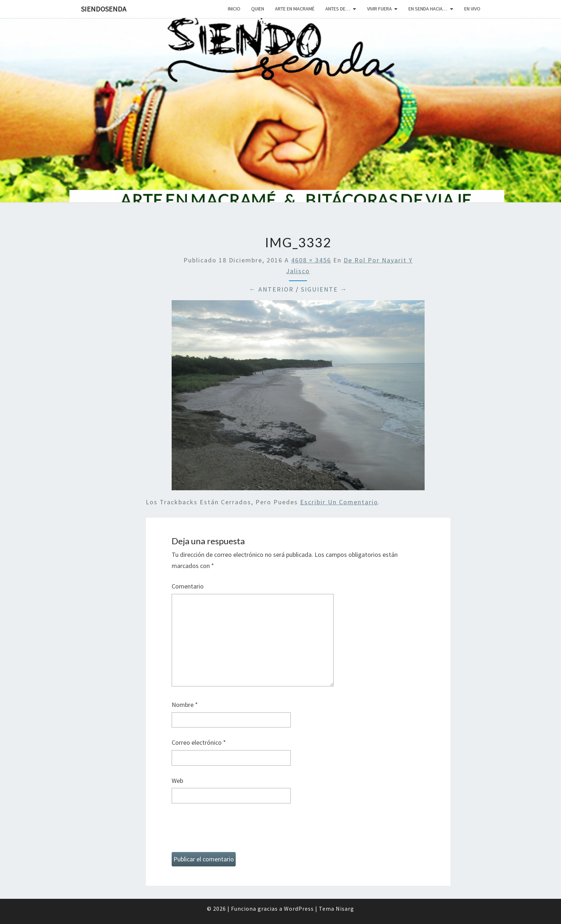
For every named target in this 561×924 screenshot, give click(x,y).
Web (177, 781)
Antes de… (338, 9)
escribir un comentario (339, 502)
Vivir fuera (379, 9)
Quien (258, 9)
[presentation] (226, 831)
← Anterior (271, 289)
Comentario (188, 586)
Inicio (234, 9)
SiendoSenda (104, 9)
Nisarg (345, 909)
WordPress (299, 909)
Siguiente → (324, 289)
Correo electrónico (199, 742)
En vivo (472, 9)
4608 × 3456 (311, 260)
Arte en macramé (295, 9)
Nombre (185, 705)
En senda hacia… (428, 9)
